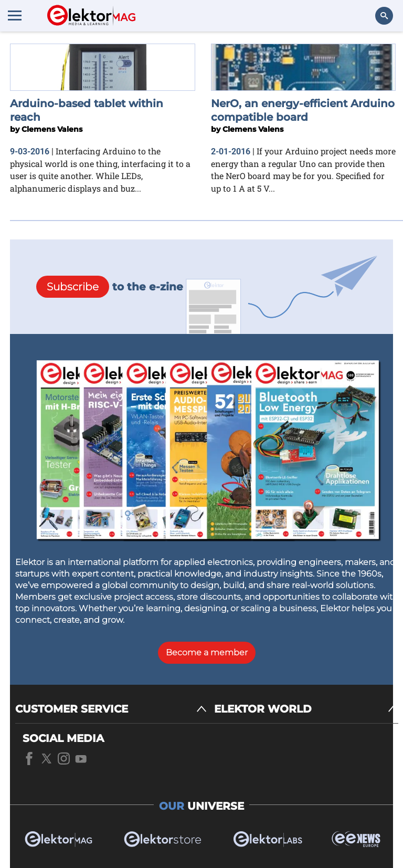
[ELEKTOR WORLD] (306, 709)
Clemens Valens (52, 129)
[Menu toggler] (15, 15)
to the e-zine (110, 287)
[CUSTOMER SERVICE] (111, 709)
